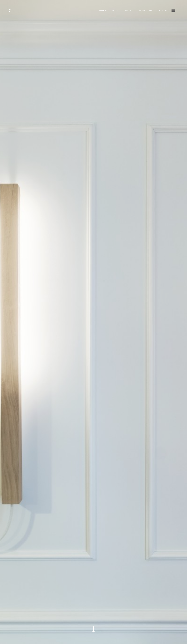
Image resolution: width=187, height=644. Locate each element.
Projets (103, 10)
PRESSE (152, 10)
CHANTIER (141, 10)
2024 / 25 (128, 10)
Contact (164, 10)
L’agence (115, 10)
